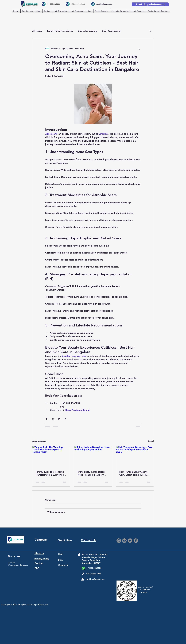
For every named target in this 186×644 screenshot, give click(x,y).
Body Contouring (111, 31)
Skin (60, 560)
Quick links (65, 540)
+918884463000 (94, 568)
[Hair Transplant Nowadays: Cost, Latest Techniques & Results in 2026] (135, 457)
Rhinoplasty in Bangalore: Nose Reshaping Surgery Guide (91, 473)
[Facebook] (136, 541)
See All (151, 441)
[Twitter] (130, 541)
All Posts (37, 31)
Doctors (39, 563)
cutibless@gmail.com (95, 579)
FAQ (37, 568)
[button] (61, 11)
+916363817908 (93, 574)
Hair (61, 554)
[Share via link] (65, 419)
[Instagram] (119, 541)
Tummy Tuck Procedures (60, 31)
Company (41, 540)
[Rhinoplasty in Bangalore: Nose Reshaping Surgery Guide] (93, 457)
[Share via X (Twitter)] (53, 419)
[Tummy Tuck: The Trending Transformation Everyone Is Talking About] (51, 457)
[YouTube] (124, 541)
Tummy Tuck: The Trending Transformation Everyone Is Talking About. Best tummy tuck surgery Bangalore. (50, 473)
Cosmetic (63, 565)
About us (39, 553)
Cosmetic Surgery (87, 31)
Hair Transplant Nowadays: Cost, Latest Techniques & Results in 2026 (134, 473)
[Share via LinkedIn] (59, 419)
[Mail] (82, 580)
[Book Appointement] (150, 4)
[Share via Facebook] (46, 419)
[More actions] (139, 49)
